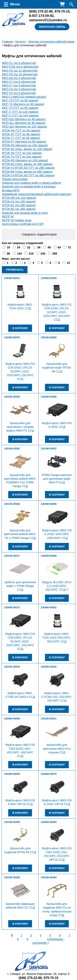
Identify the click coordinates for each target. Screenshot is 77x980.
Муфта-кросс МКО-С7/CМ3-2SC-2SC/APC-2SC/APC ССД (57, 697)
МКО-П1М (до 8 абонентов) (20, 67)
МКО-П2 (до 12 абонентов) (20, 71)
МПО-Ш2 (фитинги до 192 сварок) (24, 127)
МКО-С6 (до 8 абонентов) (19, 89)
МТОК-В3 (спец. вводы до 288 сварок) (27, 164)
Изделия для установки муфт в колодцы (29, 186)
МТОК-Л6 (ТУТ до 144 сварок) (22, 153)
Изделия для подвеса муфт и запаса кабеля (31, 183)
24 (19, 247)
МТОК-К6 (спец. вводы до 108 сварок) (27, 149)
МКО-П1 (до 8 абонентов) (19, 63)
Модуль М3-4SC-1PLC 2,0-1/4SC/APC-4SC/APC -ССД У (57, 586)
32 (29, 247)
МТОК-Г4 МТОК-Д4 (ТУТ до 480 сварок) (28, 175)
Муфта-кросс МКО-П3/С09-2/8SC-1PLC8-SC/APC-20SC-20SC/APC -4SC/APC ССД (20, 641)
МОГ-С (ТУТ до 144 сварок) (20, 115)
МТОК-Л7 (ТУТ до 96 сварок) (21, 134)
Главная (7, 42)
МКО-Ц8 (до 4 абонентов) (19, 78)
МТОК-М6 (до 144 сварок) (19, 198)
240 (43, 254)
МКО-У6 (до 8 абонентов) (19, 93)
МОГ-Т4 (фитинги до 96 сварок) (23, 104)
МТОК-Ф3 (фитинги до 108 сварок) (25, 160)
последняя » (41, 943)
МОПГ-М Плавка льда (17, 220)
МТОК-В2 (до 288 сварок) (19, 209)
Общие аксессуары (15, 179)
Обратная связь (52, 27)
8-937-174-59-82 (41, 16)
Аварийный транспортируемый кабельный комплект (37, 194)
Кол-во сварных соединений (22, 243)
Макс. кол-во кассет (16, 259)
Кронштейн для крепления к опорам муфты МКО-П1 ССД (20, 427)
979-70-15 (62, 11)
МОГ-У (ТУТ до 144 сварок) (20, 112)
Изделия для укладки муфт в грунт (25, 213)
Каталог (21, 42)
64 (59, 247)
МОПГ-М (8, 216)
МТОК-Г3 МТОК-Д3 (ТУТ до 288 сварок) (28, 168)
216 (31, 254)
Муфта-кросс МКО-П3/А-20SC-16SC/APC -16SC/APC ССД (57, 534)
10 (68, 263)
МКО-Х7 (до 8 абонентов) (19, 82)
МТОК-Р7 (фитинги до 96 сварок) (24, 142)
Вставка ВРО (11, 190)
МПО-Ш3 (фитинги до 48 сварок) (24, 119)
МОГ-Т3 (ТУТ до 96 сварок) (20, 100)
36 (39, 247)
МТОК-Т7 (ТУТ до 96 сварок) (21, 138)
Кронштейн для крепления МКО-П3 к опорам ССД (57, 748)
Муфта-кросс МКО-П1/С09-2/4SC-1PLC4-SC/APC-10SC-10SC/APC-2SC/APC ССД (57, 312)
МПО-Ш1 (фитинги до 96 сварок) (24, 123)
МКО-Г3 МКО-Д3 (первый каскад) (24, 97)
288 (55, 254)
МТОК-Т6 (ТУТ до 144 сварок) (22, 157)
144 (19, 254)
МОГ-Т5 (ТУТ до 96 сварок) (20, 108)
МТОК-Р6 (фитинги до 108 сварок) (25, 145)
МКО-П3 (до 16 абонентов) (20, 74)
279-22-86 (41, 11)
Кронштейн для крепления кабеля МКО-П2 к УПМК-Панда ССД (20, 534)
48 (49, 247)
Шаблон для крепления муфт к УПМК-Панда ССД (20, 586)
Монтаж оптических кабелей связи (51, 42)
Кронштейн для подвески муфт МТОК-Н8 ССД (57, 368)
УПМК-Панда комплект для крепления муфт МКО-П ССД (57, 479)
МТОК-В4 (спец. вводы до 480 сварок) (27, 172)
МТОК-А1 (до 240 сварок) (19, 201)
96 (8, 254)
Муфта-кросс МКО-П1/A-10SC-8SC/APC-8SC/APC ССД (57, 638)
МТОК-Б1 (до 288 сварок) (19, 205)
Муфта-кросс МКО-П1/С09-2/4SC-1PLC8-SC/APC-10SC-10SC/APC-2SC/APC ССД (20, 371)
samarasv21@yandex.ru (48, 20)
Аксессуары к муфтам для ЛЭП (23, 224)
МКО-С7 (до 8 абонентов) (19, 85)
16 (8, 247)
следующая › (56, 939)
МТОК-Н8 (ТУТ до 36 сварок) (21, 130)
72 (69, 247)
